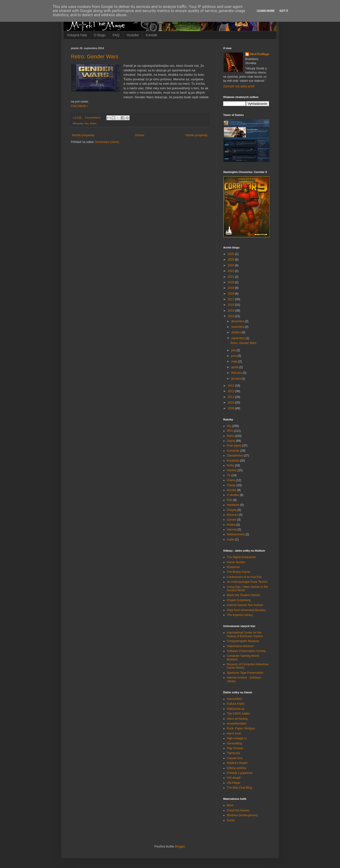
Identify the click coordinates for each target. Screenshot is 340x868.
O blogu (100, 35)
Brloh (230, 805)
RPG (230, 431)
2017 (231, 299)
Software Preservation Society (246, 651)
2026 (231, 254)
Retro (93, 123)
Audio (231, 539)
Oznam (232, 520)
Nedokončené (236, 534)
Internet (232, 530)
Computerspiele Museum (243, 641)
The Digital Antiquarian (241, 557)
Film (230, 500)
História (232, 470)
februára (237, 373)
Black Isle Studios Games (243, 595)
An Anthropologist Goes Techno (247, 582)
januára (236, 379)
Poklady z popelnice (240, 773)
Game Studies (236, 562)
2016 (231, 305)
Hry (87, 123)
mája (235, 361)
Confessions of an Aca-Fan (244, 577)
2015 (231, 311)
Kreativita (233, 461)
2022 (231, 271)
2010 (231, 403)
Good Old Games (238, 810)
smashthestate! (237, 724)
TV (229, 475)
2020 (231, 282)
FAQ (116, 35)
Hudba (231, 525)
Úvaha (231, 480)
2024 (231, 265)
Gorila (231, 820)
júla (234, 350)
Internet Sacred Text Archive (245, 605)
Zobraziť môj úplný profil (239, 86)
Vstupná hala (77, 35)
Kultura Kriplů (236, 704)
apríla (235, 367)
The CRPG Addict (238, 714)
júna (234, 356)
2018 (231, 294)
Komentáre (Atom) (107, 142)
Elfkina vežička (236, 768)
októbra (236, 332)
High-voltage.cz (237, 738)
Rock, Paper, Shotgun (241, 728)
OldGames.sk (236, 709)
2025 (231, 260)
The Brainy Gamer (239, 572)
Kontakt (152, 35)
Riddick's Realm (237, 763)
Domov (140, 135)
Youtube (133, 35)
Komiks (232, 490)
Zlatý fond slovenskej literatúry (246, 610)
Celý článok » (80, 106)
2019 (231, 288)
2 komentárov (93, 118)
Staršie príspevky (196, 135)
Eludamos (233, 567)
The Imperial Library (240, 615)
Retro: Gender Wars (95, 56)
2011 (231, 397)
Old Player (234, 783)
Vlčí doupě (234, 778)
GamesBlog (234, 743)
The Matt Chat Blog (239, 788)
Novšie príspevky (83, 135)
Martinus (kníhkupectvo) (242, 815)
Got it (284, 11)
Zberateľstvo (235, 456)
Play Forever (235, 748)
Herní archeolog (237, 719)
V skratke (233, 495)
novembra (238, 327)
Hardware (233, 505)
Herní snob (234, 733)
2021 (231, 277)
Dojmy (231, 441)
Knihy (230, 465)
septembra (238, 338)
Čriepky (232, 510)
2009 (231, 408)
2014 (231, 316)
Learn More (266, 11)
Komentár (233, 451)
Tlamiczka (233, 753)
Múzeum (232, 515)
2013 (231, 386)
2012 (231, 391)
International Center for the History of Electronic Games (245, 634)
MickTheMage (260, 54)
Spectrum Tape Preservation (245, 673)
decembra (238, 321)
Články (231, 485)
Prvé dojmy (234, 446)
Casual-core (235, 758)
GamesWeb (234, 699)
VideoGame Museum (240, 646)
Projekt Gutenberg (239, 600)
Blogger (180, 846)
